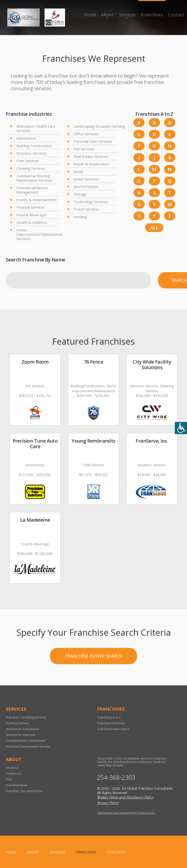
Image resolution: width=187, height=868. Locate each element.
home (11, 852)
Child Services (28, 161)
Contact (176, 15)
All (154, 228)
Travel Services (86, 209)
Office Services (86, 134)
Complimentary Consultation (26, 741)
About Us (12, 768)
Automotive (26, 138)
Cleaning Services (31, 168)
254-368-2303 (116, 777)
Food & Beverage (31, 215)
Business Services (31, 153)
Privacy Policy (108, 803)
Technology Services (91, 202)
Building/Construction (34, 146)
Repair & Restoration (91, 164)
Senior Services (86, 179)
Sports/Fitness (86, 187)
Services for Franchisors (22, 729)
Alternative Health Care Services (36, 129)
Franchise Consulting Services (26, 717)
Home (90, 15)
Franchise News (17, 785)
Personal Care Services (93, 141)
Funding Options (17, 723)
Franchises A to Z (109, 717)
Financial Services (31, 207)
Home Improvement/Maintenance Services (39, 234)
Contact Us (13, 774)
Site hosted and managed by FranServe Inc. (126, 813)
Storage (80, 194)
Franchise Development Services (28, 747)
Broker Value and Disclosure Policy (125, 797)
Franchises (152, 15)
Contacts (117, 852)
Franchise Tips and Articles (24, 791)
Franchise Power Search (93, 656)
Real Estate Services (91, 156)
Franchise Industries (111, 723)
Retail (78, 171)
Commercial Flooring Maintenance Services (34, 178)
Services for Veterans (20, 735)
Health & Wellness (32, 222)
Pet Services (84, 149)
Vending (80, 217)
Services (127, 15)
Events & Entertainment (37, 200)
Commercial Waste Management (32, 190)
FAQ (9, 779)
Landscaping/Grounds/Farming (99, 126)
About (108, 15)
